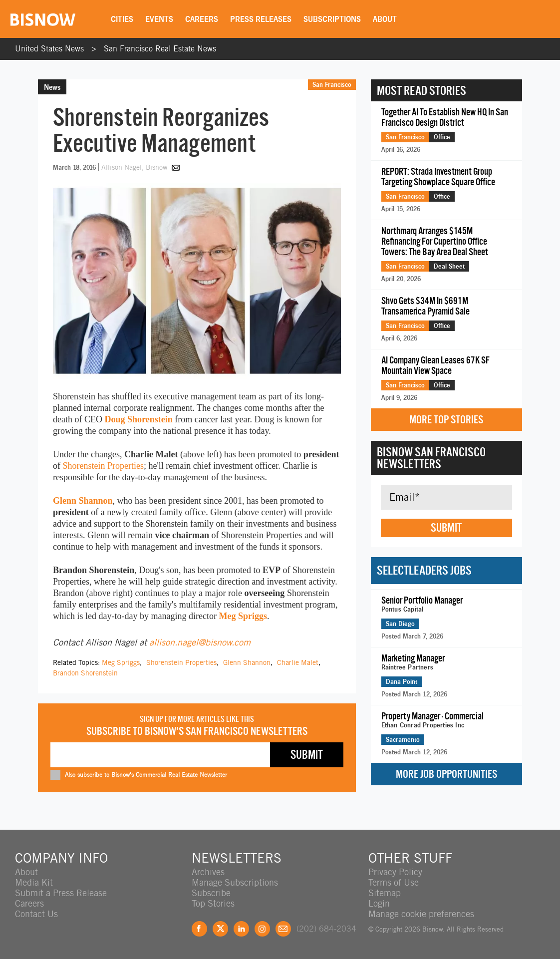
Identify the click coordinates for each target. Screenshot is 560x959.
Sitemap (385, 893)
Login (379, 903)
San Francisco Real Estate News (160, 49)
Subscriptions (332, 19)
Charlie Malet (298, 662)
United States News (49, 49)
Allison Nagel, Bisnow (135, 167)
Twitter (220, 929)
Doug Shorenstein (138, 419)
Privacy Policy (395, 872)
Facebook (199, 929)
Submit (446, 528)
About (385, 19)
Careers (202, 19)
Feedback (283, 929)
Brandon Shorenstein (85, 673)
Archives (208, 872)
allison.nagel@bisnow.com (200, 642)
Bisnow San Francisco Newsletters (431, 458)
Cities (122, 19)
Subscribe (211, 893)
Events (159, 19)
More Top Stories (446, 420)
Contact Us (36, 914)
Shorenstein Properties (103, 466)
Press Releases (261, 19)
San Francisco (332, 84)
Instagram (262, 929)
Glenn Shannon (83, 501)
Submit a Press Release (61, 893)
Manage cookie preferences (421, 914)
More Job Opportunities (446, 774)
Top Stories (213, 903)
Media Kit (34, 882)
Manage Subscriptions (235, 882)
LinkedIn (241, 929)
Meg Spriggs (243, 616)
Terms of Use (394, 882)
